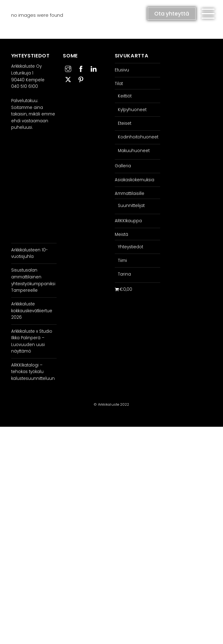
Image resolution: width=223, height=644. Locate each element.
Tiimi (122, 261)
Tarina (124, 274)
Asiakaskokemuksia (135, 180)
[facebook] (81, 68)
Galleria (123, 166)
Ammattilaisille (130, 194)
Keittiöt (125, 96)
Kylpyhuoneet (132, 110)
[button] (208, 14)
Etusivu (122, 70)
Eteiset (125, 123)
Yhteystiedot (130, 247)
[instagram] (68, 68)
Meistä (121, 234)
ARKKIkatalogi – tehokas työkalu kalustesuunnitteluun (33, 372)
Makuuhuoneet (134, 151)
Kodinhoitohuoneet (138, 137)
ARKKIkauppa (128, 221)
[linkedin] (94, 68)
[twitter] (68, 79)
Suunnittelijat (131, 206)
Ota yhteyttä (172, 14)
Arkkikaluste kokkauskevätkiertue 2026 (32, 311)
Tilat (119, 84)
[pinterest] (81, 79)
